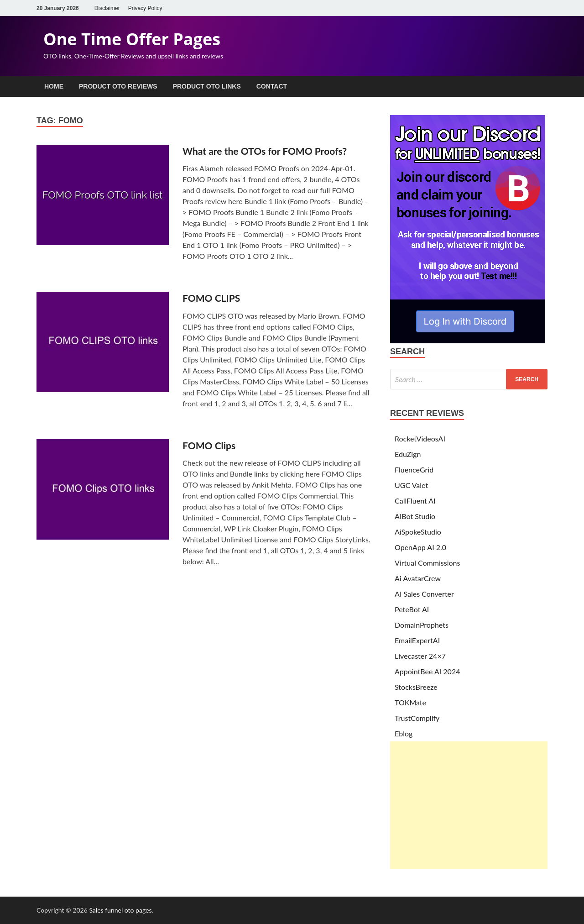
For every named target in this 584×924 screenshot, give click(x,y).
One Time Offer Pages (132, 39)
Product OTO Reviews (118, 86)
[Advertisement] (469, 805)
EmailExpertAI (417, 640)
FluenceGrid (414, 470)
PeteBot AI (412, 609)
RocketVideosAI (420, 438)
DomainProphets (422, 625)
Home (54, 86)
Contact (272, 86)
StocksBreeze (416, 687)
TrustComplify (417, 718)
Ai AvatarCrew (418, 578)
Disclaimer (107, 8)
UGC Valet (411, 485)
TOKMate (410, 702)
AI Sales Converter (424, 594)
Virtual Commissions (427, 563)
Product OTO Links (207, 86)
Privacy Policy (145, 8)
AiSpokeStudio (418, 532)
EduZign (408, 454)
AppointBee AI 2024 (427, 671)
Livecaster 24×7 (420, 656)
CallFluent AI (415, 501)
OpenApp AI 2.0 (420, 547)
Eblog (404, 733)
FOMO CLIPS (211, 298)
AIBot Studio (415, 516)
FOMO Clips (209, 445)
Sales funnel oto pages (120, 910)
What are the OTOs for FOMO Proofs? (265, 151)
